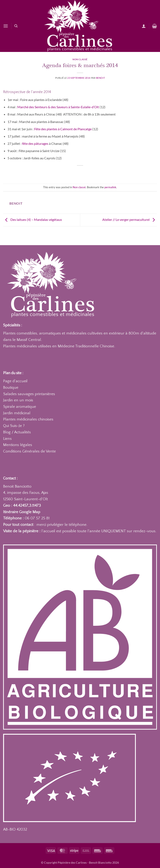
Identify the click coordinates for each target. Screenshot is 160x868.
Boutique (11, 388)
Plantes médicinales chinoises (28, 419)
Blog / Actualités (17, 432)
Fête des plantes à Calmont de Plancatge (63, 129)
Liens (7, 439)
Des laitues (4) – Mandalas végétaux (32, 219)
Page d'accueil (15, 381)
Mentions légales (18, 445)
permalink (110, 187)
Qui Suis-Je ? (14, 426)
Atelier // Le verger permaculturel (130, 219)
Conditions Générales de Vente (29, 451)
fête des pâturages (35, 143)
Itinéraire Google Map (22, 512)
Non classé (80, 59)
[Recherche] (16, 26)
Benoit (100, 78)
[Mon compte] (144, 26)
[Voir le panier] (154, 26)
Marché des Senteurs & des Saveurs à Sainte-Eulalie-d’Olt (58, 107)
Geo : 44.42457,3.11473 (22, 506)
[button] (6, 26)
